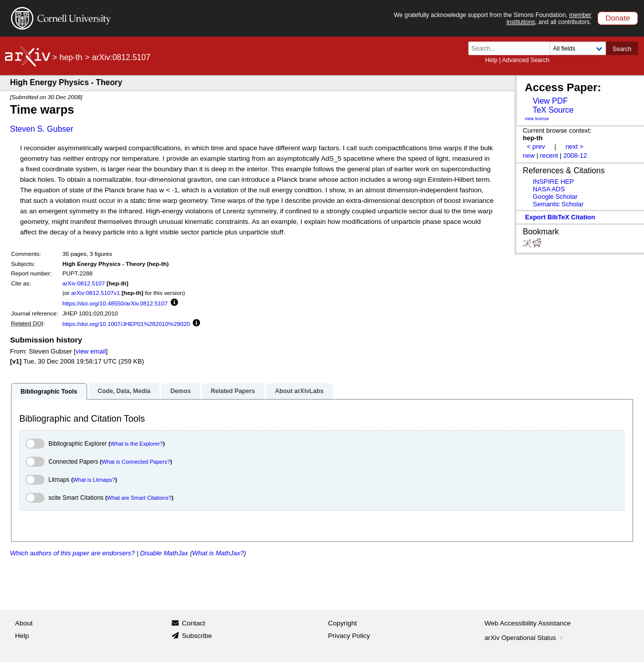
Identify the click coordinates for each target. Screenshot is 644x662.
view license (537, 119)
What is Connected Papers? (136, 462)
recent (549, 155)
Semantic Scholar (558, 204)
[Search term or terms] (512, 48)
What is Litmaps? (94, 480)
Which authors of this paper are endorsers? (72, 553)
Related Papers (233, 391)
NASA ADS (549, 189)
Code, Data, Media (124, 391)
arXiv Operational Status (525, 638)
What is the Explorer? (137, 444)
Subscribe (197, 636)
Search (622, 49)
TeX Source (553, 110)
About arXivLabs (299, 391)
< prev (536, 146)
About (24, 623)
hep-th (71, 57)
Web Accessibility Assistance (527, 623)
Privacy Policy (349, 636)
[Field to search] (578, 48)
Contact (193, 623)
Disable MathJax (164, 553)
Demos (180, 391)
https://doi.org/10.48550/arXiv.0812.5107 (115, 303)
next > (574, 146)
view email (91, 351)
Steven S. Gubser (42, 129)
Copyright (343, 623)
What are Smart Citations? (139, 498)
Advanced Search (526, 60)
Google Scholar (555, 197)
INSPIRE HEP (553, 182)
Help (491, 60)
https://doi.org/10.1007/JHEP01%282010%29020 (126, 324)
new (529, 155)
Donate (618, 18)
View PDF (550, 101)
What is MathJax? (218, 553)
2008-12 (575, 155)
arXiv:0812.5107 (84, 283)
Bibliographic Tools (49, 392)
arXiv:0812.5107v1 (95, 293)
